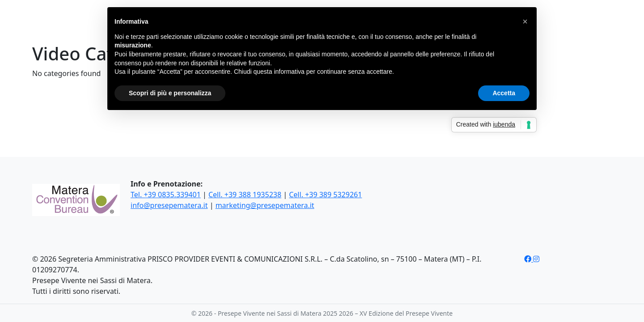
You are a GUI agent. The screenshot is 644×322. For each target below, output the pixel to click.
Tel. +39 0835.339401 (166, 195)
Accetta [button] (504, 93)
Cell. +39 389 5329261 (325, 195)
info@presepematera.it (169, 205)
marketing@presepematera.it (265, 205)
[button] (525, 21)
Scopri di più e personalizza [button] (170, 93)
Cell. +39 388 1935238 (245, 195)
